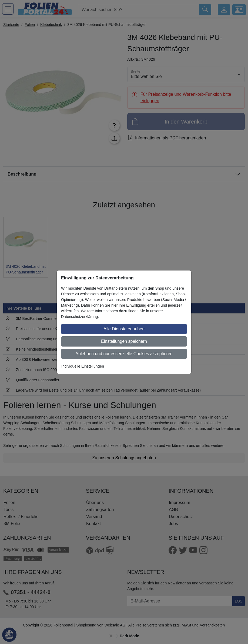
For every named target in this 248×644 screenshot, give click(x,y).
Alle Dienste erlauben (124, 329)
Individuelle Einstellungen (83, 366)
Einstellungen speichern (124, 341)
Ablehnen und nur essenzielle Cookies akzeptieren (124, 354)
